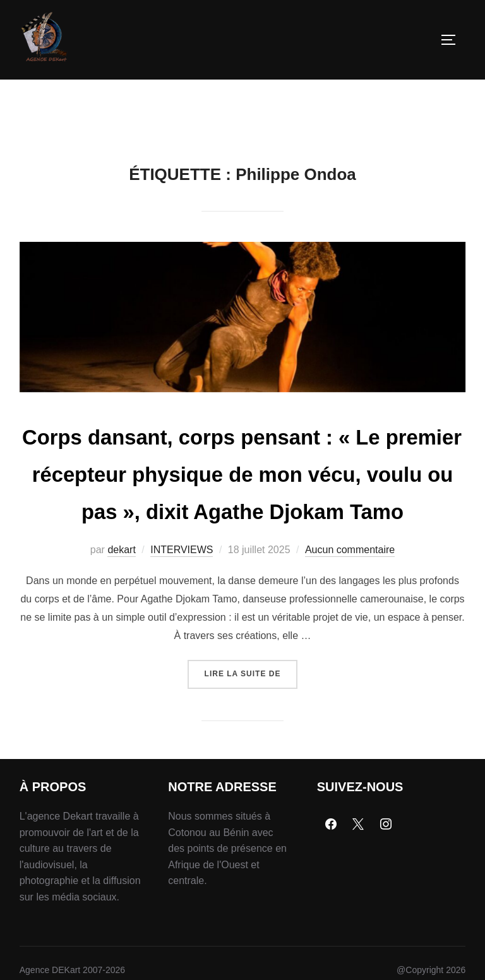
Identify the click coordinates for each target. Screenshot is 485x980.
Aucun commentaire (350, 616)
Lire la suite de (251, 735)
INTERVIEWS (182, 616)
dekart (121, 616)
